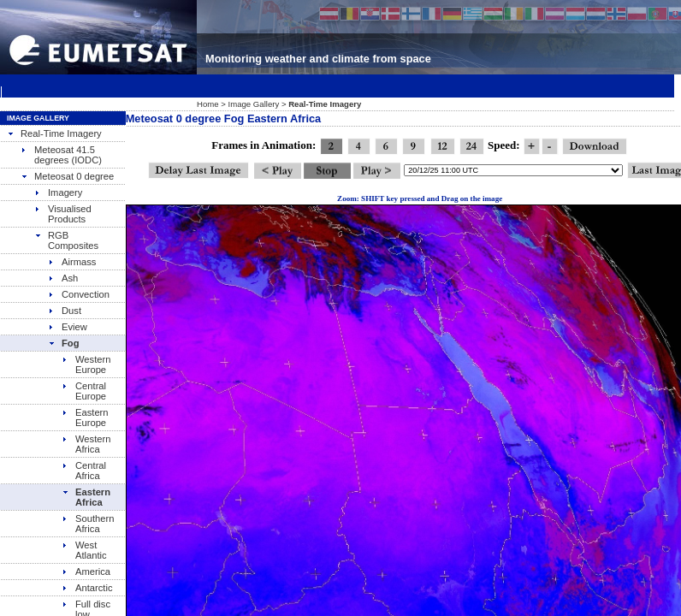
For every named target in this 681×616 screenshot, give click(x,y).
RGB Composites (66, 240)
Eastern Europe (85, 418)
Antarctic (87, 588)
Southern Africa (88, 524)
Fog (64, 343)
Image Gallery (254, 104)
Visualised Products (63, 214)
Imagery (58, 192)
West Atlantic (84, 550)
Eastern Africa (86, 497)
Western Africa (86, 444)
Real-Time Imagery (54, 133)
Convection (79, 294)
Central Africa (84, 471)
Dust (65, 311)
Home (208, 104)
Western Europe (86, 364)
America (86, 572)
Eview (68, 327)
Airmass (72, 262)
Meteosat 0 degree (67, 176)
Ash (63, 278)
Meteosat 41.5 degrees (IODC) (61, 155)
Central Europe (84, 391)
